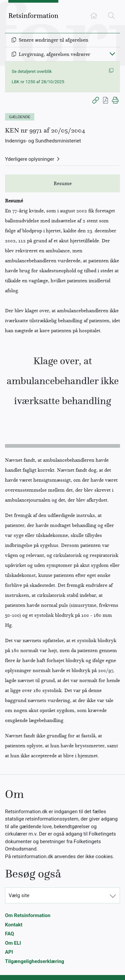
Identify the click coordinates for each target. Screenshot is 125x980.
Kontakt (14, 925)
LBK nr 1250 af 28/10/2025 (38, 82)
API (9, 952)
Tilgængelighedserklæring (34, 961)
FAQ (9, 934)
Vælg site (19, 895)
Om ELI (13, 943)
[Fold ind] (112, 54)
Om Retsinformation (28, 915)
